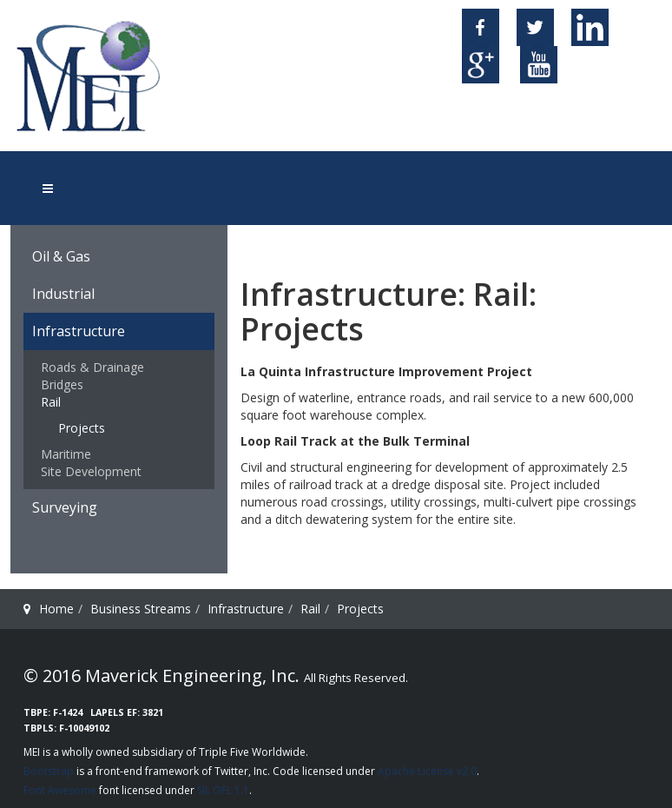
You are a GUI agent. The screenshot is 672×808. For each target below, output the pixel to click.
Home (56, 609)
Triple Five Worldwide (252, 752)
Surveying (65, 507)
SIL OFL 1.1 (223, 790)
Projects (82, 428)
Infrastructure (79, 331)
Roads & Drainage (92, 367)
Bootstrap (49, 771)
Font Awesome (60, 790)
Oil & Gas (61, 256)
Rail (51, 402)
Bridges (62, 384)
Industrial (63, 294)
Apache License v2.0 (427, 771)
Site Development (91, 471)
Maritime (66, 454)
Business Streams (141, 609)
